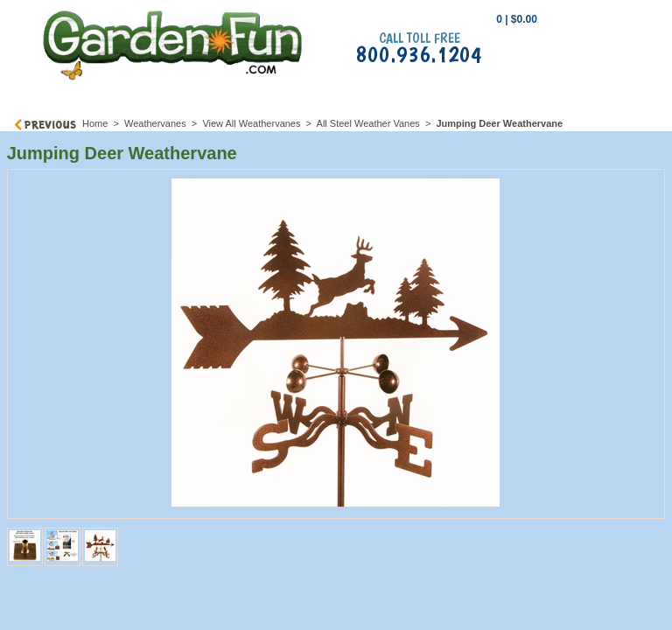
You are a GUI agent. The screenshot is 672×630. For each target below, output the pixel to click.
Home (95, 123)
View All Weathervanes (251, 123)
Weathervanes (155, 123)
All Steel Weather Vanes (368, 123)
